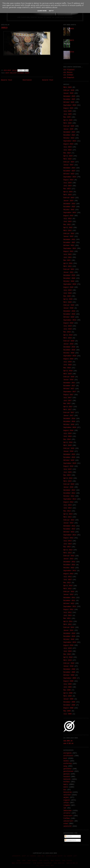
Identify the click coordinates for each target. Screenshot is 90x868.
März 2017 (67, 410)
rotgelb (67, 805)
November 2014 (69, 493)
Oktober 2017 (69, 389)
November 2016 (69, 421)
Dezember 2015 (69, 454)
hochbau (21, 73)
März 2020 (67, 302)
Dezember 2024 (69, 132)
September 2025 (70, 105)
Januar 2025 (68, 129)
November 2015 (69, 457)
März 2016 (67, 445)
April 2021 (68, 263)
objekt (66, 797)
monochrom (67, 792)
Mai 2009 (67, 690)
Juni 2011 (67, 615)
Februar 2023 (69, 198)
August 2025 (68, 108)
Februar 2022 (69, 233)
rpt (65, 808)
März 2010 (67, 660)
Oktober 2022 (69, 210)
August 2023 (68, 180)
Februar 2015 (69, 484)
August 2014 (68, 502)
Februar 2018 (69, 377)
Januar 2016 (68, 451)
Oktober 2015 (69, 460)
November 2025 (69, 99)
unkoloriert (68, 821)
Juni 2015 (67, 472)
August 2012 (68, 574)
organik (67, 800)
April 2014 (68, 514)
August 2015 (68, 466)
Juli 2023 (67, 183)
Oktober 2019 (69, 317)
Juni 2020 (67, 293)
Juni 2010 (67, 651)
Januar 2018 (68, 380)
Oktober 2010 (69, 639)
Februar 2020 (69, 305)
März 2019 (67, 338)
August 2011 (68, 609)
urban (66, 824)
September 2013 (70, 535)
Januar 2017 (68, 416)
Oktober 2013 (69, 532)
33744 (72, 52)
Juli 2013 (67, 541)
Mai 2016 (67, 439)
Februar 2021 (69, 269)
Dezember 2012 (69, 562)
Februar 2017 (69, 413)
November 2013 (69, 529)
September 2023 (70, 177)
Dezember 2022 (69, 204)
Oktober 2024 (69, 138)
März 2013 (67, 553)
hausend (67, 777)
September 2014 (70, 499)
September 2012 (70, 571)
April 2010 (68, 657)
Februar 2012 (69, 592)
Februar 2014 (69, 520)
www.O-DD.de (68, 743)
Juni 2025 (67, 114)
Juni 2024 (67, 150)
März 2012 (67, 589)
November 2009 (69, 672)
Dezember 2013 (69, 526)
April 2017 (68, 407)
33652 (72, 29)
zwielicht (67, 826)
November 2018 (69, 350)
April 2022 (68, 228)
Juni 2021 (67, 257)
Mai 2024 (67, 153)
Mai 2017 (67, 404)
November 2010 (69, 636)
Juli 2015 (67, 469)
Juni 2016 (67, 436)
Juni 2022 (67, 222)
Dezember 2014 (69, 490)
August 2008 (68, 708)
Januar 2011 (68, 630)
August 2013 (68, 538)
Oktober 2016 (69, 424)
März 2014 (67, 517)
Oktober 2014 (69, 496)
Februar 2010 (69, 663)
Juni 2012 (67, 580)
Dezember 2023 (69, 168)
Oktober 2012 (69, 568)
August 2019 (68, 323)
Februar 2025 (69, 126)
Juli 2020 (67, 290)
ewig (65, 766)
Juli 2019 (67, 326)
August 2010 (68, 645)
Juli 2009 (67, 684)
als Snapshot (69, 78)
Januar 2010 (68, 666)
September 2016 (70, 427)
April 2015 (68, 478)
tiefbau (67, 818)
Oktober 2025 (69, 102)
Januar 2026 (68, 93)
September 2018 (70, 356)
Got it (51, 11)
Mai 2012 (67, 583)
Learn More (42, 11)
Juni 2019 (67, 329)
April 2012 (68, 586)
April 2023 (68, 192)
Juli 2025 (67, 111)
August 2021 (68, 251)
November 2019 (69, 314)
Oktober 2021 (69, 245)
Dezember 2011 (69, 598)
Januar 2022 (68, 236)
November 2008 (69, 705)
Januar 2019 (68, 344)
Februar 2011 (69, 627)
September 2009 (70, 678)
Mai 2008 (67, 711)
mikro (27, 73)
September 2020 (70, 284)
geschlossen (68, 771)
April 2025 (68, 120)
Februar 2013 (69, 556)
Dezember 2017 (69, 383)
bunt (7, 73)
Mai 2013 (67, 547)
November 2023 (69, 171)
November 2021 (69, 242)
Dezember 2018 (69, 347)
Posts (68, 836)
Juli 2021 (67, 254)
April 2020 (68, 299)
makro (66, 784)
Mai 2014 (67, 511)
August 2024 (68, 144)
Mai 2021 (67, 260)
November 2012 (69, 565)
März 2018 (67, 374)
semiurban (67, 811)
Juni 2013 (67, 544)
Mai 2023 (67, 189)
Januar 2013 (68, 559)
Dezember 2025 (69, 96)
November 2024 (69, 135)
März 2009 (67, 696)
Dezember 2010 (69, 633)
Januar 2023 (68, 201)
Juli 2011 (67, 612)
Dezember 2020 (69, 275)
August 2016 (68, 430)
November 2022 (69, 207)
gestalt (67, 774)
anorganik (67, 753)
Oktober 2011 (69, 604)
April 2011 (68, 621)
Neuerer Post (7, 80)
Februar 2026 (69, 90)
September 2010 (70, 642)
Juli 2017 (67, 398)
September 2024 (70, 141)
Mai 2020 (67, 296)
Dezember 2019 (69, 311)
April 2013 (68, 550)
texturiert (68, 816)
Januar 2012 (68, 595)
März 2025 (67, 123)
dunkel (66, 761)
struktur (67, 813)
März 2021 (67, 266)
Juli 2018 (67, 362)
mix (65, 790)
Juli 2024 (67, 147)
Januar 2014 (68, 523)
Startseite (27, 80)
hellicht (13, 73)
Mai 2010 (67, 654)
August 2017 (68, 395)
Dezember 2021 (69, 239)
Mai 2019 (67, 332)
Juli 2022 (67, 219)
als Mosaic (68, 72)
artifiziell (68, 756)
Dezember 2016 (69, 419)
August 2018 (68, 359)
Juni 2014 (67, 508)
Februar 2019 (69, 341)
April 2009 (68, 693)
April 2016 (68, 442)
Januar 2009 (68, 699)
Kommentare (70, 840)
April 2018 (68, 371)
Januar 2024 (68, 165)
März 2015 (67, 481)
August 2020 (68, 287)
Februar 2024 (69, 162)
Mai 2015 (67, 475)
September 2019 (70, 320)
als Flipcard (69, 70)
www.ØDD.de (68, 741)
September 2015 (70, 463)
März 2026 (67, 87)
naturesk (67, 795)
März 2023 (67, 195)
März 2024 (67, 159)
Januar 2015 (68, 487)
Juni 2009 (67, 687)
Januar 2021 (68, 272)
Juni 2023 (67, 186)
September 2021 (70, 248)
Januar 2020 (68, 308)
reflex (66, 803)
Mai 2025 (67, 117)
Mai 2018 (67, 368)
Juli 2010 (67, 648)
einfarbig (67, 764)
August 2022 (68, 216)
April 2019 (68, 335)
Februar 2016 (69, 448)
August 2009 (68, 681)
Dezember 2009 (69, 669)
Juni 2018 (67, 365)
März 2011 (67, 624)
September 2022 (70, 213)
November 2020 (69, 278)
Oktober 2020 (69, 281)
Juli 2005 (67, 714)
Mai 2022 (67, 225)
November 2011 (69, 601)
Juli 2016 (67, 433)
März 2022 (67, 231)
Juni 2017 (67, 401)
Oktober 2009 (69, 675)
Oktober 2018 (69, 353)
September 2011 (70, 606)
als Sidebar (68, 75)
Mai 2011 (67, 618)
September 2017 (70, 392)
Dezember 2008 (69, 702)
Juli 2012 (67, 577)
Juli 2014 (67, 505)
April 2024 (68, 156)
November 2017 (69, 386)
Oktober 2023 (69, 174)
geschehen (67, 769)
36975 (72, 40)
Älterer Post (48, 80)
